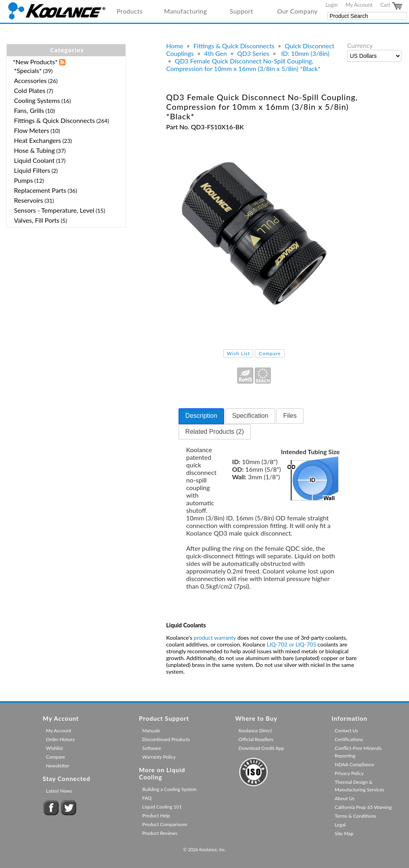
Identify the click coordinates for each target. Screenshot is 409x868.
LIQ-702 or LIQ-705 (292, 644)
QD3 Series (253, 53)
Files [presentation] (290, 416)
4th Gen (215, 53)
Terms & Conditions (355, 816)
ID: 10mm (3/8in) (305, 53)
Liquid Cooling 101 (162, 807)
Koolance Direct (255, 731)
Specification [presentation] (250, 416)
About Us (344, 798)
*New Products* (35, 62)
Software (152, 748)
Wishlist (54, 748)
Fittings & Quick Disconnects (234, 46)
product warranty (215, 638)
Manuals (151, 731)
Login (332, 5)
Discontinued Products (166, 739)
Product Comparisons (165, 824)
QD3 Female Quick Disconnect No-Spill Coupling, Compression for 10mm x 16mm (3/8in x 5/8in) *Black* (243, 65)
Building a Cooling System (169, 789)
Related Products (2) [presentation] (215, 432)
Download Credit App (261, 748)
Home (175, 46)
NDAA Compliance (354, 764)
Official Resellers (256, 739)
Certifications (349, 739)
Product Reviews (160, 833)
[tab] (201, 416)
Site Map (344, 833)
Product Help (156, 816)
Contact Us (346, 731)
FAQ (147, 798)
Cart (392, 6)
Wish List (238, 353)
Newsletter (58, 766)
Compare (270, 353)
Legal (340, 825)
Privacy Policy (349, 773)
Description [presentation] (201, 416)
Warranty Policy (159, 757)
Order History (61, 739)
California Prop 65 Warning (363, 807)
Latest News (59, 791)
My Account (359, 5)
